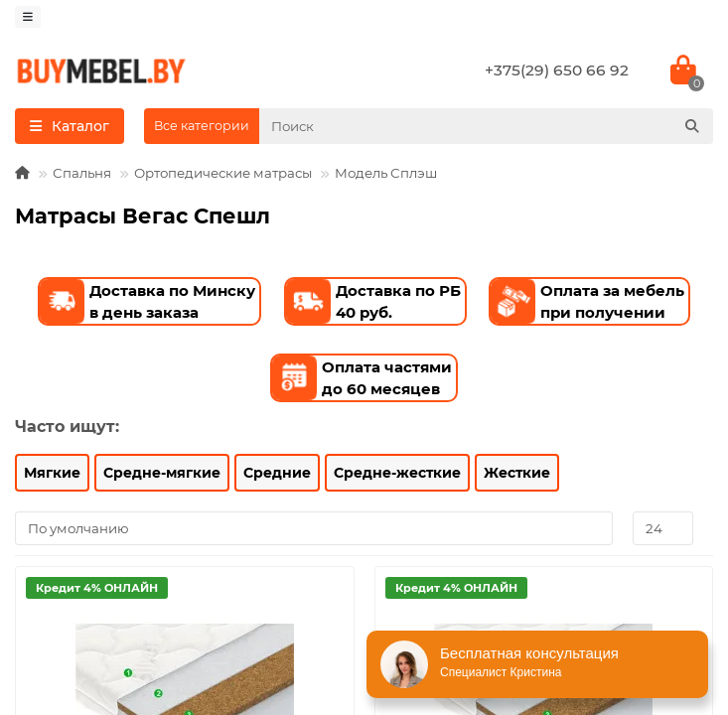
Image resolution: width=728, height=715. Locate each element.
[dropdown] (28, 17)
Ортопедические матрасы (223, 173)
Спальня (82, 173)
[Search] (486, 126)
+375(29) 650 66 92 (557, 70)
